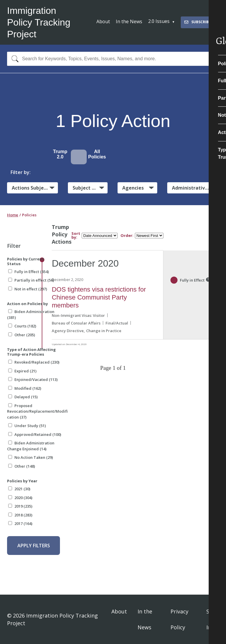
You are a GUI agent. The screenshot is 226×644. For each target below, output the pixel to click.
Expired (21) (22, 371)
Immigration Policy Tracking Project (39, 22)
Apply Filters (34, 546)
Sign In (212, 619)
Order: (127, 236)
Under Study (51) (27, 426)
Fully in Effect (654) (29, 272)
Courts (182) (22, 326)
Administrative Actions (195, 188)
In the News (129, 21)
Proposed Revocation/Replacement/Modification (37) (37, 411)
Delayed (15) (23, 397)
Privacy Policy (179, 619)
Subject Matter (90, 188)
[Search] (14, 59)
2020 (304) (20, 498)
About (103, 21)
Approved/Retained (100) (35, 434)
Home (13, 215)
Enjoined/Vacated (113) (33, 379)
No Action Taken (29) (31, 457)
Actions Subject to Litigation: (35, 188)
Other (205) (22, 335)
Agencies (133, 188)
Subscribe (197, 22)
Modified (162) (25, 388)
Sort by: (76, 235)
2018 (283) (20, 515)
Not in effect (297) (28, 289)
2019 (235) (20, 506)
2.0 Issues (159, 21)
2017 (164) (20, 523)
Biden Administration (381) (31, 315)
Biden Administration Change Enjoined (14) (31, 446)
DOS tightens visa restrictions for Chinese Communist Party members (99, 297)
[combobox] (113, 59)
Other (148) (22, 466)
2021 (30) (19, 489)
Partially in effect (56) (31, 280)
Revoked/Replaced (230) (34, 362)
